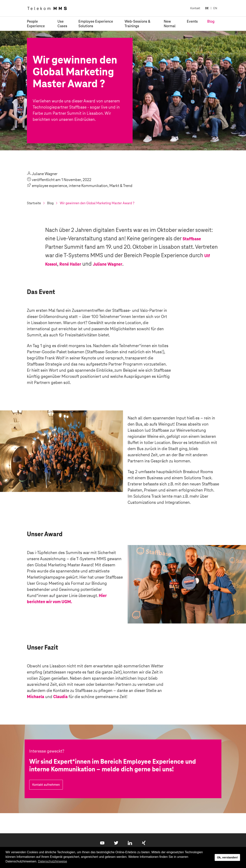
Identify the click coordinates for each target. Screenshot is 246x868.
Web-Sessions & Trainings (137, 24)
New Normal (170, 24)
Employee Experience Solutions (96, 24)
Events (192, 21)
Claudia (60, 697)
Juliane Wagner (108, 264)
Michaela (36, 697)
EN (215, 8)
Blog (211, 21)
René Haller (70, 264)
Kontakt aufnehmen (46, 785)
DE (207, 8)
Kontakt (195, 8)
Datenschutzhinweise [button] (53, 861)
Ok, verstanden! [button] (227, 857)
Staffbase (192, 239)
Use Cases (62, 24)
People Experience (36, 24)
